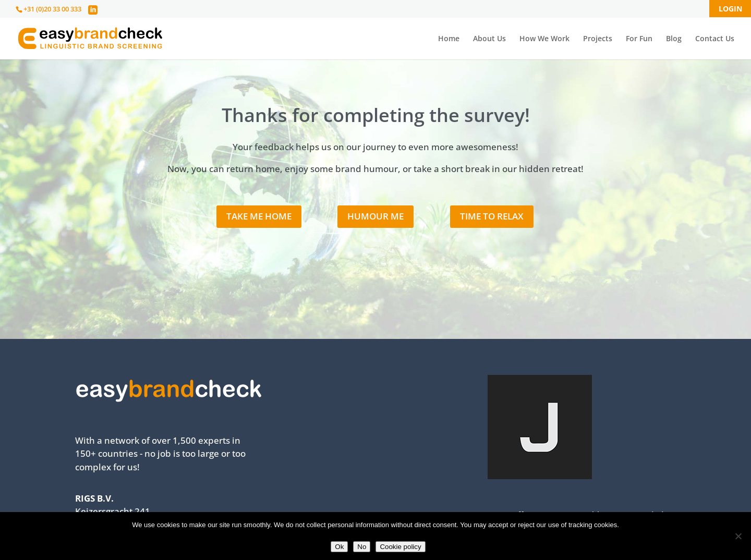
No (362, 547)
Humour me (375, 216)
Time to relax (492, 216)
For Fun (639, 39)
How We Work (544, 39)
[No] (738, 536)
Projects (598, 39)
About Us (489, 39)
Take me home (259, 216)
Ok (339, 547)
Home (449, 39)
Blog (674, 39)
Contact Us (715, 39)
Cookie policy (400, 547)
